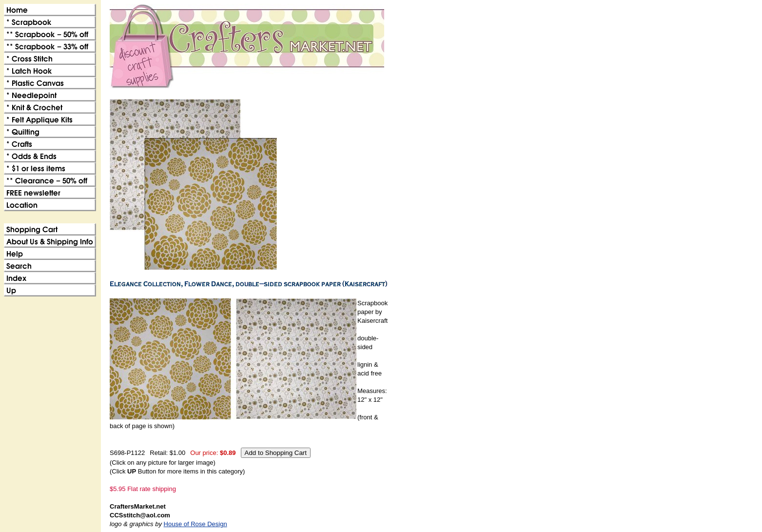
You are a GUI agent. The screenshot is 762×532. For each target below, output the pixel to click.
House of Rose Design (195, 524)
